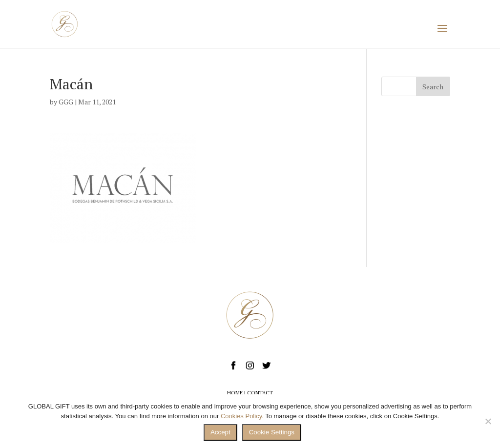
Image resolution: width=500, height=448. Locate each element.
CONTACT (260, 393)
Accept (220, 432)
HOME (235, 393)
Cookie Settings (272, 432)
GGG (66, 102)
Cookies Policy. (242, 416)
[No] (488, 421)
